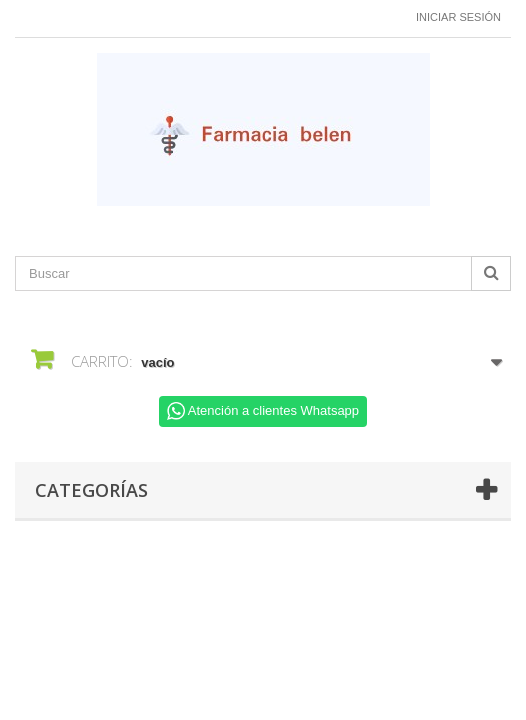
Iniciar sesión (458, 17)
